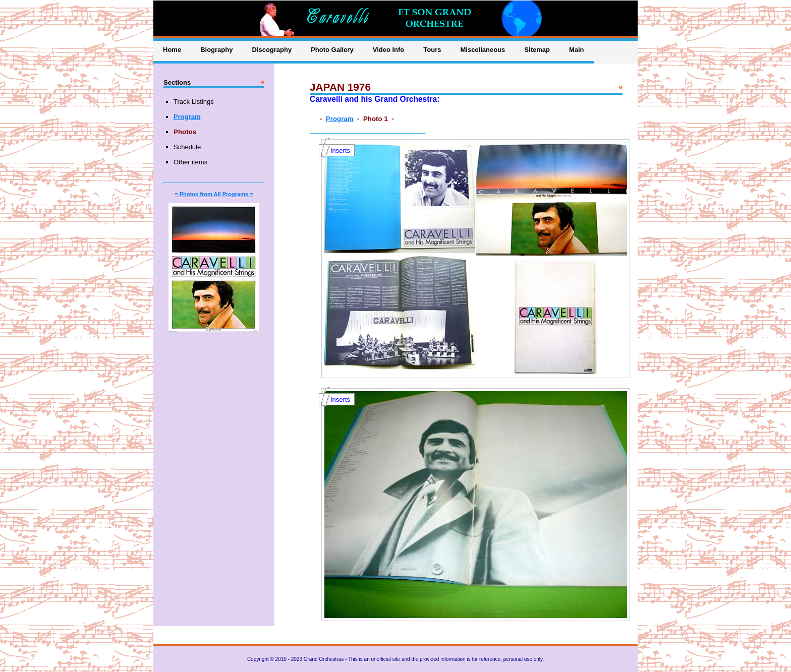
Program (340, 119)
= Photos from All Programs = (214, 194)
